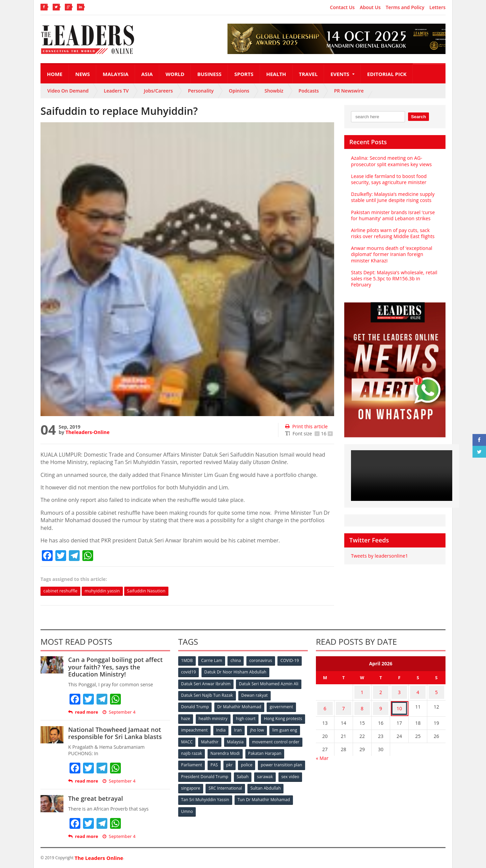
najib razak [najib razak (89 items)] (248, 750)
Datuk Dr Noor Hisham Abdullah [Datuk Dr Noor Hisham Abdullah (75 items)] (236, 672)
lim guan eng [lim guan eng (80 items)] (217, 739)
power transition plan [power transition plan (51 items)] (202, 773)
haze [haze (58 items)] (186, 717)
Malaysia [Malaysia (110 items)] (293, 739)
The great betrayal (95, 799)
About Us (370, 7)
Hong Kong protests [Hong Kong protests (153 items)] (200, 728)
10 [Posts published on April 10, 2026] (399, 704)
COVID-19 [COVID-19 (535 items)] (293, 661)
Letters (437, 7)
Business (209, 74)
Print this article (306, 426)
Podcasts (309, 91)
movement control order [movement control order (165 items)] (205, 750)
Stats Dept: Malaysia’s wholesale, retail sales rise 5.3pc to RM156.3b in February (393, 278)
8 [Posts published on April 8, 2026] (362, 704)
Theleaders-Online (87, 432)
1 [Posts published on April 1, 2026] (362, 691)
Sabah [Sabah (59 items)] (293, 773)
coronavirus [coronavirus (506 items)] (263, 661)
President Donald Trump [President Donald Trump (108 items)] (255, 773)
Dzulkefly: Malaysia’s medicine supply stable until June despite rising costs (392, 197)
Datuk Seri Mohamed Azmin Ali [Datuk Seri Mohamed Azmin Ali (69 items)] (268, 683)
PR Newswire (349, 91)
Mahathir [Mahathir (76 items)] (267, 739)
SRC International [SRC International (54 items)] (278, 784)
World (175, 74)
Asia (147, 74)
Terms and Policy (405, 7)
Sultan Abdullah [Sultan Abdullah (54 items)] (196, 795)
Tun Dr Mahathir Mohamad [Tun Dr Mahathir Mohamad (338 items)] (207, 806)
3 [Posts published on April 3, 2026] (399, 691)
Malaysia (115, 74)
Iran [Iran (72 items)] (286, 728)
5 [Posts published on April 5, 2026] (436, 691)
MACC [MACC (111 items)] (244, 739)
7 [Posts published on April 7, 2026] (344, 704)
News (83, 74)
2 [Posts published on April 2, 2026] (381, 691)
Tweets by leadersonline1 (379, 556)
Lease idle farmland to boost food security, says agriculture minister (388, 179)
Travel (308, 74)
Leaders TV (116, 91)
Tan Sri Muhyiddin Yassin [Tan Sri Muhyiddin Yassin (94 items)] (244, 795)
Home (55, 74)
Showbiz (274, 91)
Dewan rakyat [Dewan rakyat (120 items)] (255, 695)
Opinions (239, 91)
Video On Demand (68, 91)
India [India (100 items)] (269, 728)
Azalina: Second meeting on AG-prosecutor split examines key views (390, 161)
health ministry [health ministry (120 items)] (214, 717)
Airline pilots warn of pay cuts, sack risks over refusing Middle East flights (392, 233)
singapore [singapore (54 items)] (243, 784)
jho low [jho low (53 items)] (188, 739)
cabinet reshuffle (62, 591)
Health (276, 74)
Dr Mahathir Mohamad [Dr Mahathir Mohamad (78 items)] (240, 706)
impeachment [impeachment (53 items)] (241, 728)
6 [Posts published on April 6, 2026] (325, 704)
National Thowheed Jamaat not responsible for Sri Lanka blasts (114, 734)
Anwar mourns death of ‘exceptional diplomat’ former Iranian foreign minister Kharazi (391, 254)
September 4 (118, 712)
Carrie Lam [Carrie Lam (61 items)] (213, 661)
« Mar (322, 752)
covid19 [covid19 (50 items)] (189, 672)
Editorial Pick (387, 74)
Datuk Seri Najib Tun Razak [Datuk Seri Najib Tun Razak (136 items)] (207, 695)
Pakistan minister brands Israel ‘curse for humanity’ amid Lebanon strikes (392, 215)
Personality (201, 91)
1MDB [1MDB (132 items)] (187, 661)
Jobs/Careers (158, 91)
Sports (244, 74)
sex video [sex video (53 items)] (215, 784)
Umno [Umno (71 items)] (248, 806)
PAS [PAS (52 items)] (257, 761)
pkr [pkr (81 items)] (273, 761)
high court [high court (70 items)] (247, 717)
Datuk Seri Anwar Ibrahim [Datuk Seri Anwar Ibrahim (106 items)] (206, 683)
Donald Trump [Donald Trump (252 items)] (195, 706)
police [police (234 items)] (291, 761)
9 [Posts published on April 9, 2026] (381, 704)
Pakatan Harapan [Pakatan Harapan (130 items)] (198, 761)
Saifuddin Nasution (157, 591)
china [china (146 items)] (237, 661)
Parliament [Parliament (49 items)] (234, 761)
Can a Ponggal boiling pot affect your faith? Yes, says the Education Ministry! (119, 667)
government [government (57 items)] (282, 706)
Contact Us (342, 7)
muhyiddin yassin (108, 591)
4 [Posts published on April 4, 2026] (418, 691)
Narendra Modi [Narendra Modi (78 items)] (282, 750)
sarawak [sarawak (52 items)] (189, 784)
